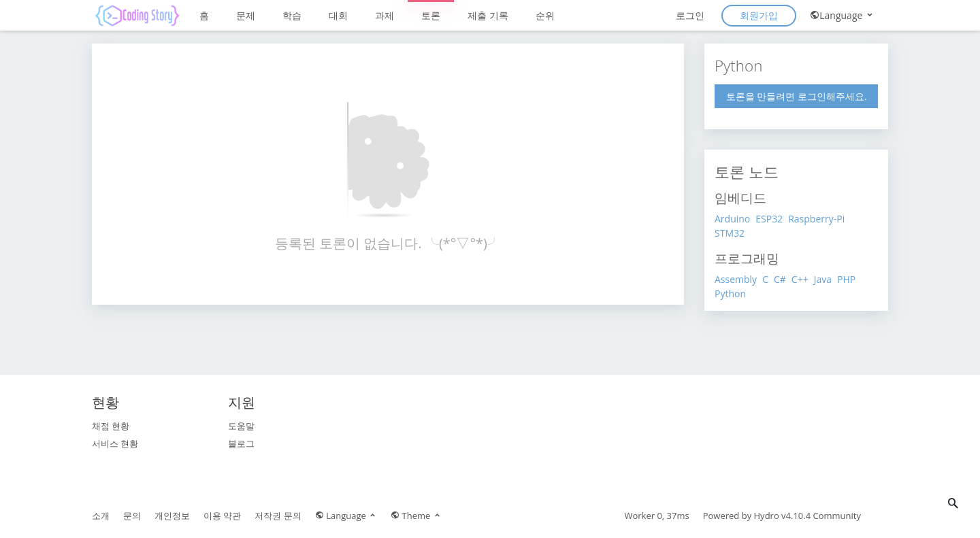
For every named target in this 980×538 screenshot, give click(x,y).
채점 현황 (111, 426)
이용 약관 (222, 516)
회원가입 (759, 15)
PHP (846, 279)
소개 (101, 516)
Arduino (732, 219)
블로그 (241, 443)
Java (823, 279)
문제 (246, 15)
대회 (338, 15)
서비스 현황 (115, 443)
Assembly (736, 279)
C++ (800, 279)
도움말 (241, 426)
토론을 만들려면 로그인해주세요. (797, 96)
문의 (132, 516)
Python (730, 293)
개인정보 (172, 516)
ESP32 (769, 219)
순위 (545, 15)
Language (842, 15)
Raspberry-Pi (816, 219)
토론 (431, 15)
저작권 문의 (278, 516)
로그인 (690, 15)
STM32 (730, 233)
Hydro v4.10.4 (783, 516)
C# (780, 279)
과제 (385, 15)
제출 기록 (488, 15)
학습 (292, 15)
